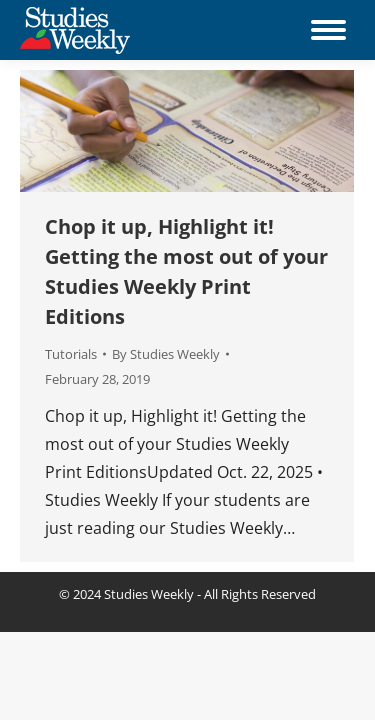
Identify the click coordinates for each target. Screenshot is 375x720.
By (166, 354)
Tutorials (71, 354)
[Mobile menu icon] (328, 30)
